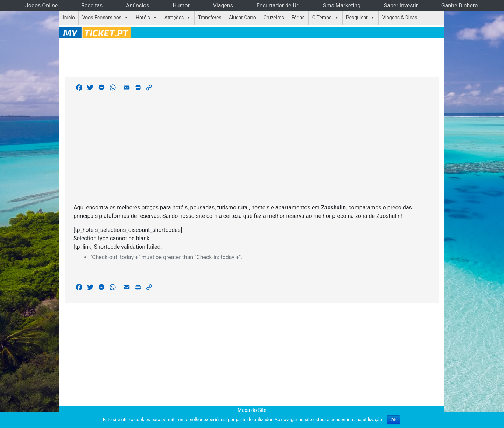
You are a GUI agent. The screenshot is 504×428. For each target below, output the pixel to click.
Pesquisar (357, 18)
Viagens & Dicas (400, 18)
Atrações (174, 18)
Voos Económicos (102, 18)
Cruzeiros (274, 18)
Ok (393, 420)
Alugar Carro (243, 18)
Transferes (210, 18)
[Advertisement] (252, 56)
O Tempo (322, 18)
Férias (298, 18)
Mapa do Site (252, 410)
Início (69, 18)
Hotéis (143, 18)
